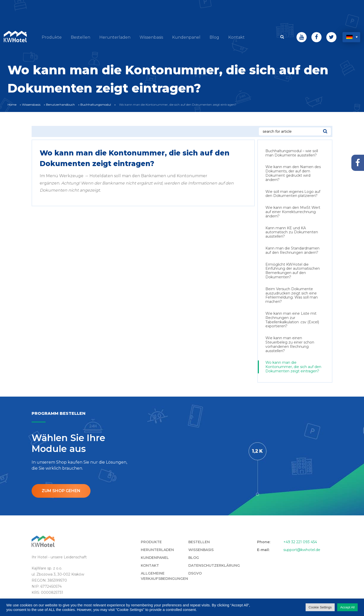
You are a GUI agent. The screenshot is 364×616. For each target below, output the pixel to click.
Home (12, 105)
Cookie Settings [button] (320, 607)
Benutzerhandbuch (60, 105)
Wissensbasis (31, 105)
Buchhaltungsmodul (96, 105)
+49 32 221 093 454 (300, 542)
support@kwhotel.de (302, 550)
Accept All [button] (347, 607)
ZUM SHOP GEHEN (61, 491)
